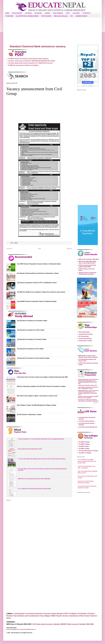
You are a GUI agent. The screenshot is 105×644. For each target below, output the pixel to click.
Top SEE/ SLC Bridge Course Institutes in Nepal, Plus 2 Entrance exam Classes (41, 292)
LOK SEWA (28, 13)
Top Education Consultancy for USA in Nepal (31, 330)
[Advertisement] (52, 31)
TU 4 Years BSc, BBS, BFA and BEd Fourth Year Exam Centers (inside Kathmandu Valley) (42, 459)
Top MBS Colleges (84, 442)
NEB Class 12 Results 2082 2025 (19, 624)
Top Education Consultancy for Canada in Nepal (32, 339)
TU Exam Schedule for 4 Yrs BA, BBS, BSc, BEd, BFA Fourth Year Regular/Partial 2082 (41, 439)
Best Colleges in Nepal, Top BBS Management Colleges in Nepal (37, 405)
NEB (53, 616)
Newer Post (9, 249)
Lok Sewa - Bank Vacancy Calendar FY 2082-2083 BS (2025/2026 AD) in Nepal (31, 61)
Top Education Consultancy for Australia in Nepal (32, 321)
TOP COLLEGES (46, 16)
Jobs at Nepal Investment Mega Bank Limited (30, 449)
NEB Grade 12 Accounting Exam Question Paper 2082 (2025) (34, 479)
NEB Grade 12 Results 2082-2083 (89, 259)
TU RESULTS (86, 13)
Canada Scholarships (85, 339)
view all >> (96, 403)
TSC (71, 16)
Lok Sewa (30, 614)
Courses (47, 614)
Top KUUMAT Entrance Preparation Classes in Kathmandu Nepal (37, 301)
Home (39, 249)
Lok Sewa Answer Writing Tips (88, 427)
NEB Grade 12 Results (61, 16)
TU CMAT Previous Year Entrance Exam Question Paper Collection (28, 59)
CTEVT (68, 13)
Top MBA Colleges (84, 444)
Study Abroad (57, 614)
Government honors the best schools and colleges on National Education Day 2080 (42, 377)
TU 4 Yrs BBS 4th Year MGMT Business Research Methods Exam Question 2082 (87, 461)
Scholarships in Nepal (85, 341)
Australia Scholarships (85, 334)
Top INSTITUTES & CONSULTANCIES (27, 16)
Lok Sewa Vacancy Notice (86, 421)
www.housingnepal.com (13, 629)
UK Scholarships (84, 336)
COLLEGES (76, 13)
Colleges (73, 614)
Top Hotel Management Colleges (88, 451)
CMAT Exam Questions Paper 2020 (88, 385)
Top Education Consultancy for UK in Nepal (30, 349)
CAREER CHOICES (81, 16)
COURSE (47, 13)
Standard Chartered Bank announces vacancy (38, 46)
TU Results (82, 614)
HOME (7, 13)
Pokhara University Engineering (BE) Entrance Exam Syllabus (88, 397)
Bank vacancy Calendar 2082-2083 (81, 624)
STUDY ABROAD (58, 13)
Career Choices (90, 616)
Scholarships (20, 614)
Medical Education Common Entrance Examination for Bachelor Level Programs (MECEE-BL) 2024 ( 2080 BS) (88, 381)
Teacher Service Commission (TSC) (70, 616)
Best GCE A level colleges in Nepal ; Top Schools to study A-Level (37, 396)
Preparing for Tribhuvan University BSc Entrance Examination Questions (88, 400)
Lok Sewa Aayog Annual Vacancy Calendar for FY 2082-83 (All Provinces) (30, 63)
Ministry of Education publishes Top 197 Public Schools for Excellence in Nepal (41, 386)
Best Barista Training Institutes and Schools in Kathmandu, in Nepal (38, 273)
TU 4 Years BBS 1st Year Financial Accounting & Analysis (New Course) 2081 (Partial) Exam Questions (42, 469)
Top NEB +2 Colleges (85, 453)
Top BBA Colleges (84, 449)
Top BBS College (84, 446)
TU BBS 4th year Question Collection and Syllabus (23, 65)
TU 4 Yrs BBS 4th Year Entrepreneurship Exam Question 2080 (34, 489)
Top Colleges (45, 616)
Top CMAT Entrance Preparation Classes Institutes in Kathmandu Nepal (39, 264)
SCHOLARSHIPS (17, 13)
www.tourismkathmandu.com (28, 629)
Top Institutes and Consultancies (26, 616)
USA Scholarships (84, 332)
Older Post (69, 249)
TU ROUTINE (9, 16)
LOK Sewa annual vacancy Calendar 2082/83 (49, 624)
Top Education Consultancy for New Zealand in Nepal (33, 358)
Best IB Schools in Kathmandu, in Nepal (29, 415)
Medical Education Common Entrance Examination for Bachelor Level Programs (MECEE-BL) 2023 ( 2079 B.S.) (88, 392)
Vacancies (39, 614)
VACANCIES (38, 13)
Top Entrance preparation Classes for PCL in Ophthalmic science (37, 283)
